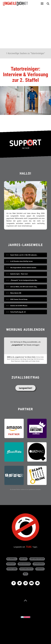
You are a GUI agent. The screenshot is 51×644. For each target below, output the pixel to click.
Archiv (23, 559)
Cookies (40, 569)
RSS (26, 574)
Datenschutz (27, 569)
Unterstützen (37, 559)
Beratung (12, 569)
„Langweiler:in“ (17, 345)
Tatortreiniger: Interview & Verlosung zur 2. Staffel (26, 74)
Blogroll (12, 559)
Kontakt (11, 564)
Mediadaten (24, 564)
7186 (29, 547)
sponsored (39, 564)
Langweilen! (26, 388)
